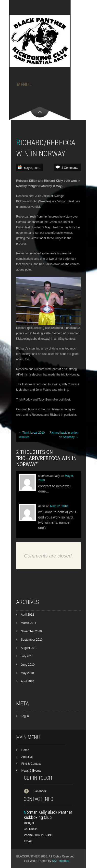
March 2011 (29, 623)
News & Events (31, 771)
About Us (27, 757)
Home (25, 750)
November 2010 (31, 631)
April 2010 (27, 681)
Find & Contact (31, 764)
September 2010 (32, 640)
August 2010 (29, 648)
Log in (25, 716)
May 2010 (27, 673)
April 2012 (27, 615)
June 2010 (28, 665)
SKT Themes (61, 861)
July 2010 (27, 656)
